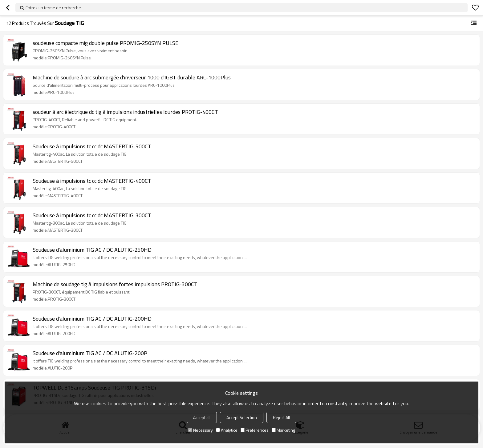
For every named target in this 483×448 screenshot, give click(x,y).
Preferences (255, 430)
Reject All (281, 417)
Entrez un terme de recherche (53, 8)
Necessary (201, 430)
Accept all (202, 417)
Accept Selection (242, 417)
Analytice (227, 430)
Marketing (283, 430)
